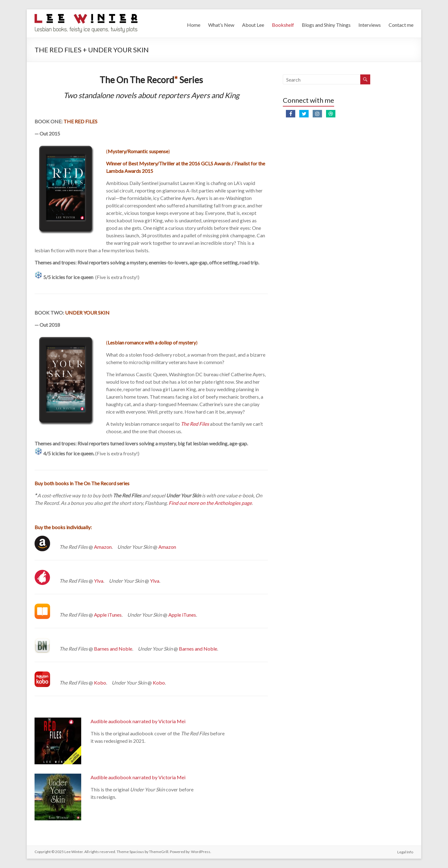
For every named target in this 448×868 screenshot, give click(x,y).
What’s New (221, 25)
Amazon (103, 547)
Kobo (100, 683)
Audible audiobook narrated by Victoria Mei (138, 721)
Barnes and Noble (113, 649)
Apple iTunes (108, 615)
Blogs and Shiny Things (326, 25)
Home (194, 25)
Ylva (99, 581)
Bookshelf (283, 25)
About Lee (253, 25)
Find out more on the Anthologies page (210, 503)
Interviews (370, 25)
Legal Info (406, 852)
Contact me (401, 25)
